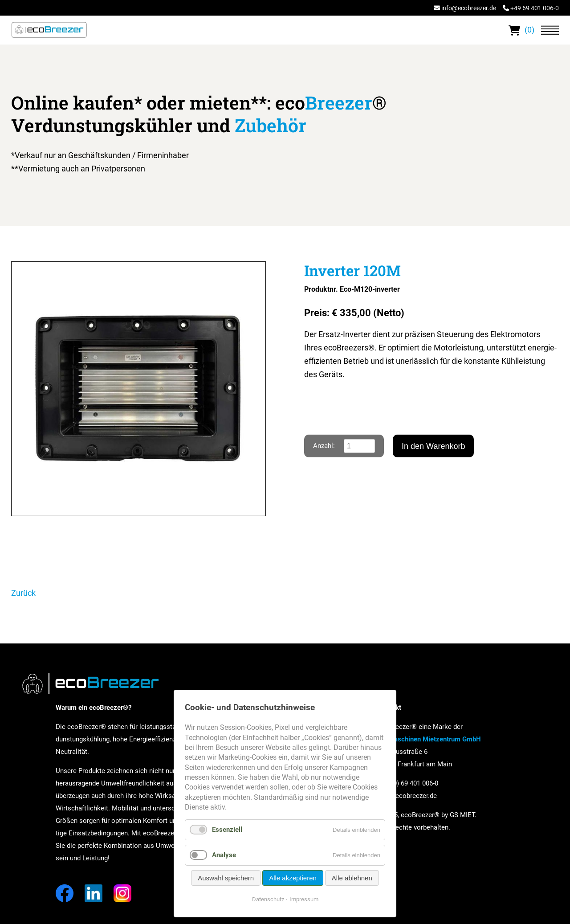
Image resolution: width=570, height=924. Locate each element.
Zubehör (271, 125)
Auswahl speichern (226, 878)
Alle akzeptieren (293, 878)
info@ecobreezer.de (469, 8)
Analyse (224, 855)
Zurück (23, 593)
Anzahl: (324, 446)
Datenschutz (268, 899)
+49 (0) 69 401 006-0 (408, 783)
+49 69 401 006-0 (535, 8)
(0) (521, 29)
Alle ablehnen (352, 878)
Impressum (304, 899)
